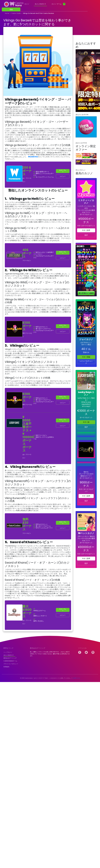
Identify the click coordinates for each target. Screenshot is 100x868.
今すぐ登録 (86, 357)
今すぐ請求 (86, 230)
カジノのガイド (40, 4)
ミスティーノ (76, 678)
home (7, 13)
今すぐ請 (86, 422)
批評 (86, 235)
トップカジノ (8, 652)
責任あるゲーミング (10, 658)
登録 (11, 9)
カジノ (27, 4)
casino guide (16, 13)
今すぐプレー (63, 171)
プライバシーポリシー (11, 664)
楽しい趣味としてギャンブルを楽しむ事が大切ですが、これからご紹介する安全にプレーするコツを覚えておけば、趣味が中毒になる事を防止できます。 (50, 654)
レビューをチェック (86, 362)
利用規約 (6, 667)
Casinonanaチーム (10, 661)
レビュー (63, 176)
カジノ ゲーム (57, 4)
